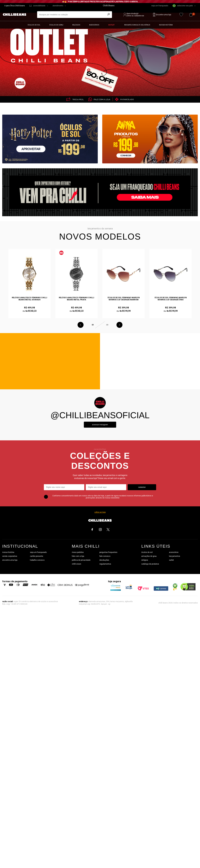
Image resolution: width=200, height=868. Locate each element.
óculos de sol (147, 552)
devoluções (104, 560)
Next (119, 325)
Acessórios (94, 25)
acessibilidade (39, 6)
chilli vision (76, 564)
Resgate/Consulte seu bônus (137, 25)
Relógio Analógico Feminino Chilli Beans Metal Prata (76, 299)
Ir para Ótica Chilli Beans (15, 6)
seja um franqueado (160, 6)
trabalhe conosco (37, 560)
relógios (145, 560)
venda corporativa (10, 556)
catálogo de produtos (150, 564)
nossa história (8, 552)
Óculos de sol (34, 25)
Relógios (76, 25)
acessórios (174, 552)
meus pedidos (78, 552)
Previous (81, 325)
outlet (171, 560)
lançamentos (175, 556)
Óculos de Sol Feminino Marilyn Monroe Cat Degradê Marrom (124, 299)
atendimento (58, 6)
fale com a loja (78, 556)
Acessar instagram (100, 425)
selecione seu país (183, 6)
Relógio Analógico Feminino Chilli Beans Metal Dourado (29, 299)
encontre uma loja (10, 560)
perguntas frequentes (108, 552)
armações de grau (149, 556)
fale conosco (105, 556)
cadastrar (142, 487)
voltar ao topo (100, 512)
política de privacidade (81, 560)
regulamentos (105, 564)
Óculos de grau (56, 25)
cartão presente (37, 556)
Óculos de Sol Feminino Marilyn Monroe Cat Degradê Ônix (171, 299)
